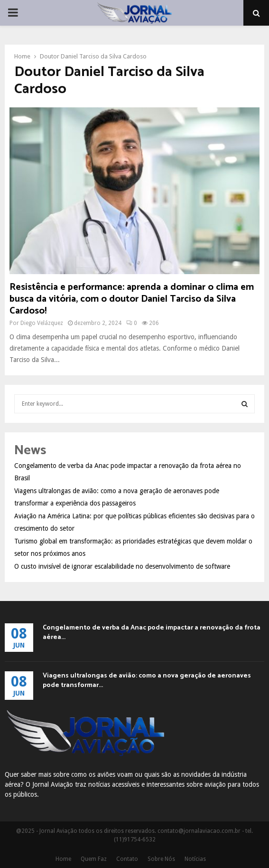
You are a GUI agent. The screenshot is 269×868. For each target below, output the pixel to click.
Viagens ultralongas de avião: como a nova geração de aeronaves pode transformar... (147, 681)
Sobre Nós (161, 859)
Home (63, 859)
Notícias (195, 859)
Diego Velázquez (42, 323)
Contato (127, 859)
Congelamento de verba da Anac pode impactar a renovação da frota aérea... (152, 633)
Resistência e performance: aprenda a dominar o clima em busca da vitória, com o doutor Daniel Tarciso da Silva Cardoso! (132, 299)
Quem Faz (94, 859)
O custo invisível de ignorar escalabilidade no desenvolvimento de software (122, 566)
